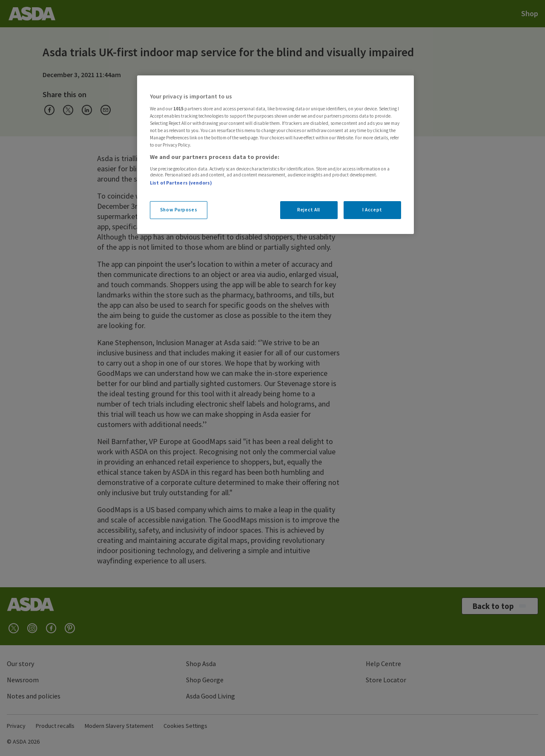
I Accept (372, 210)
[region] (275, 155)
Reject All (309, 210)
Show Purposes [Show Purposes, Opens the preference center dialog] (179, 210)
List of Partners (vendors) (181, 183)
